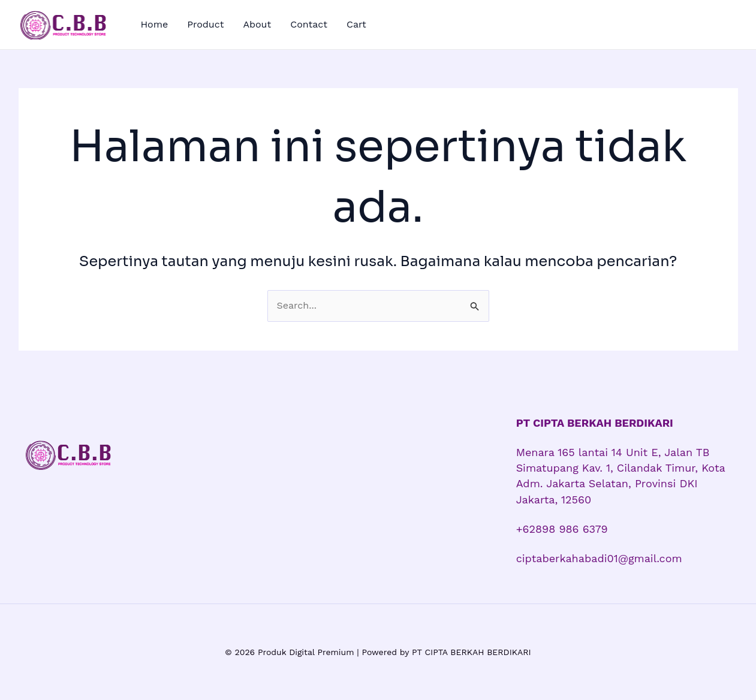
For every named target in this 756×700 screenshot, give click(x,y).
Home (155, 24)
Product (205, 24)
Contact (309, 24)
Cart (356, 24)
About (257, 24)
